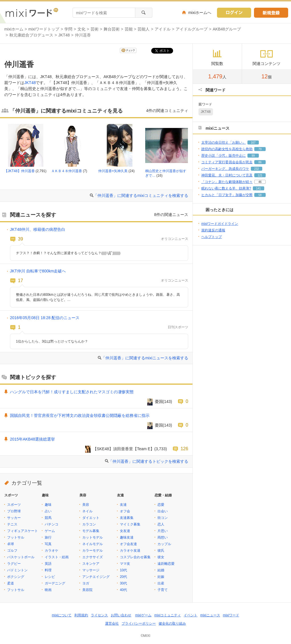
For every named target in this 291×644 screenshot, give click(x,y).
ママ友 (125, 564)
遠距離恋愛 (166, 564)
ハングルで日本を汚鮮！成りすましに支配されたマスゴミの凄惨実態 (72, 392)
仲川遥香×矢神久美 (113, 171)
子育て (163, 590)
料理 (48, 570)
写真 (48, 544)
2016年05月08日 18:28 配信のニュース (45, 318)
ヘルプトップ (212, 237)
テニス (12, 524)
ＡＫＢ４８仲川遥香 (67, 171)
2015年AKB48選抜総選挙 (32, 439)
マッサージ (91, 570)
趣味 (48, 505)
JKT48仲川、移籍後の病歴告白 (38, 229)
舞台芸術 (112, 29)
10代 (123, 570)
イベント (190, 615)
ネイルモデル (93, 544)
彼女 (161, 557)
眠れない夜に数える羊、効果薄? (226, 188)
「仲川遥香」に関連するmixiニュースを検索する (145, 358)
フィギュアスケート (22, 531)
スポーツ (14, 505)
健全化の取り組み (172, 623)
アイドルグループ (192, 29)
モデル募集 (91, 531)
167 (253, 143)
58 (260, 195)
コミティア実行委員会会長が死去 (227, 162)
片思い (163, 531)
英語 (48, 564)
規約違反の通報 (213, 230)
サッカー (14, 518)
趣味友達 (127, 537)
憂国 (159, 402)
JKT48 (64, 35)
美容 (86, 505)
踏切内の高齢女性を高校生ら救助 (227, 149)
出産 (161, 583)
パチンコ (52, 524)
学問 (68, 29)
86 (260, 162)
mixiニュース (210, 615)
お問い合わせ (121, 615)
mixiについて (62, 615)
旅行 (48, 537)
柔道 (11, 583)
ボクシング (16, 577)
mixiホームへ (200, 13)
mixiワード (231, 615)
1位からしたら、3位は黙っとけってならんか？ (52, 341)
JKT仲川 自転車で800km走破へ (38, 271)
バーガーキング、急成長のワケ (225, 169)
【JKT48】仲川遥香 (20, 171)
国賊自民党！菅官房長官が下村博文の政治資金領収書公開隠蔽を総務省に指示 (80, 415)
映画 (48, 590)
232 (257, 169)
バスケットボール (21, 557)
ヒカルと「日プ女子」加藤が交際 (227, 195)
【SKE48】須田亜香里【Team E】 (124, 449)
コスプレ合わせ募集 (135, 557)
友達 (123, 505)
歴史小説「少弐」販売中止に (224, 156)
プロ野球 (14, 511)
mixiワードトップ (44, 29)
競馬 (48, 518)
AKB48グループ (227, 29)
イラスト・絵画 (57, 557)
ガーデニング (55, 583)
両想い (163, 537)
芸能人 (144, 29)
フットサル (16, 537)
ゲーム (50, 531)
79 (260, 149)
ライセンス (99, 615)
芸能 (129, 29)
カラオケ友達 (130, 551)
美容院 (87, 590)
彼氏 (161, 551)
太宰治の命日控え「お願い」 (224, 142)
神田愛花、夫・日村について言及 (227, 175)
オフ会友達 (128, 544)
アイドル (163, 29)
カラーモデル (93, 551)
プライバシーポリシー (139, 623)
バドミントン (17, 570)
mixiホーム (14, 29)
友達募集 (127, 518)
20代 (123, 577)
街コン (163, 518)
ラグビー (14, 564)
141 (258, 188)
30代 (123, 583)
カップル (164, 544)
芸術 (95, 29)
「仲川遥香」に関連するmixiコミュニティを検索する (141, 195)
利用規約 (81, 615)
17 (21, 280)
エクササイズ (93, 557)
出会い (163, 511)
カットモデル (93, 537)
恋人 (161, 524)
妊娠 (161, 577)
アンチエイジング (96, 577)
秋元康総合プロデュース (31, 35)
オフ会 (125, 511)
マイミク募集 (130, 524)
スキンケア (91, 564)
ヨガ (86, 583)
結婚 (161, 570)
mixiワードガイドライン (220, 224)
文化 (81, 29)
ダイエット (91, 518)
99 (253, 156)
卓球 (11, 544)
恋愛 (161, 505)
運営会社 (112, 623)
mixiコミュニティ (168, 615)
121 (260, 175)
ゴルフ (12, 551)
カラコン (89, 524)
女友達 (125, 531)
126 (184, 449)
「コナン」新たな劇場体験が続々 (227, 182)
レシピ (50, 577)
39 (21, 239)
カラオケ (52, 551)
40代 (123, 590)
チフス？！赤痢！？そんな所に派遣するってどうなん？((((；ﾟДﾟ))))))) (68, 253)
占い (48, 511)
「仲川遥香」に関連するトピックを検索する (148, 461)
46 (260, 182)
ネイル (87, 511)
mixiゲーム (143, 615)
